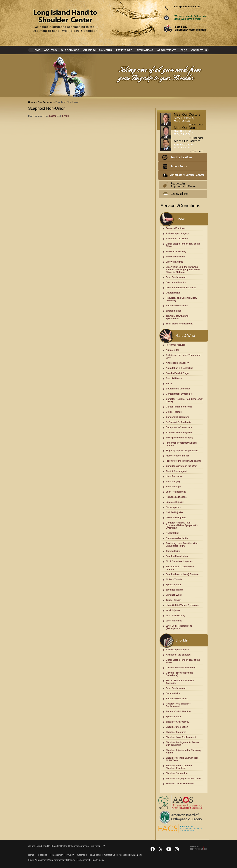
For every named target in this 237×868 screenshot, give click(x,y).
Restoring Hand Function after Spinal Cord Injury (182, 545)
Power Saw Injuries (176, 518)
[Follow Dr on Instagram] (177, 849)
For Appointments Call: (187, 7)
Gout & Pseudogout (176, 471)
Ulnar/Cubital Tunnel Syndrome (182, 605)
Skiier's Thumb (174, 579)
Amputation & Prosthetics (179, 368)
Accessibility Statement (130, 855)
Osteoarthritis (173, 293)
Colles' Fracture (174, 412)
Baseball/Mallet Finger (178, 373)
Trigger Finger (173, 600)
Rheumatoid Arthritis (177, 306)
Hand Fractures (174, 476)
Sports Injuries (174, 311)
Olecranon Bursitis (176, 282)
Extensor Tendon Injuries (179, 433)
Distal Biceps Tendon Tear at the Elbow (183, 245)
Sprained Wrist (174, 595)
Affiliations (145, 50)
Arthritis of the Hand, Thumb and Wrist (183, 356)
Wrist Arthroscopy (175, 616)
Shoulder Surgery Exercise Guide (183, 779)
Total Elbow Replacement (179, 324)
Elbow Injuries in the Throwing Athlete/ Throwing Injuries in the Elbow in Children (183, 270)
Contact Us (199, 50)
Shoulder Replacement (79, 860)
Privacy (70, 855)
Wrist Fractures (174, 621)
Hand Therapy (173, 487)
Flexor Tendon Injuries (178, 456)
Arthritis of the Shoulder (179, 655)
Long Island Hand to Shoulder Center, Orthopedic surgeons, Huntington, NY (67, 846)
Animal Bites (173, 350)
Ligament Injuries (175, 502)
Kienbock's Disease (176, 497)
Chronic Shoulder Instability (181, 668)
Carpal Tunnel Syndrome (179, 407)
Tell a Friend (95, 855)
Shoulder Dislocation (177, 727)
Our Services (70, 50)
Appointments (167, 50)
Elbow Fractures (174, 262)
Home (36, 50)
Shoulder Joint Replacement (181, 737)
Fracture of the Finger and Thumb (184, 461)
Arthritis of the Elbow (177, 239)
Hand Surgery (173, 482)
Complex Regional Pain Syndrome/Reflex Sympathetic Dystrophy (182, 525)
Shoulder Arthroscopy (177, 722)
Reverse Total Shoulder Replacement (178, 705)
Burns (169, 384)
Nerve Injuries (173, 507)
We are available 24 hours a (190, 17)
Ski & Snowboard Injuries (179, 561)
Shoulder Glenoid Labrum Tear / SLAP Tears (183, 759)
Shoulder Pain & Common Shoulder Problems (179, 767)
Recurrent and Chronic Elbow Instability (181, 299)
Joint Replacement (176, 277)
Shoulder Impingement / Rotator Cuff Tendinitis (183, 744)
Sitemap (81, 855)
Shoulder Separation (177, 773)
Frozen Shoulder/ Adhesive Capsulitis (180, 682)
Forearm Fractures (176, 228)
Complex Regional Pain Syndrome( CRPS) (184, 400)
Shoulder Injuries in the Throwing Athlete (183, 751)
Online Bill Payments (97, 50)
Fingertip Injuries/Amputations (182, 451)
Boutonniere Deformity (178, 389)
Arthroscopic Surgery (177, 233)
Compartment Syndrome (179, 394)
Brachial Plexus (174, 378)
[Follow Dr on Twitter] (161, 849)
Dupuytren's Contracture (179, 427)
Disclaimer (58, 855)
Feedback (43, 855)
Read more (197, 125)
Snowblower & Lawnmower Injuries (180, 568)
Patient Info (124, 50)
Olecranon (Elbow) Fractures (181, 288)
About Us (51, 50)
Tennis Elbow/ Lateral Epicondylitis (177, 317)
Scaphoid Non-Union (177, 556)
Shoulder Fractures (176, 732)
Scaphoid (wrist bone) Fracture (182, 574)
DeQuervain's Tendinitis (178, 422)
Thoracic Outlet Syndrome (180, 784)
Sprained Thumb (175, 590)
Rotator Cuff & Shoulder (178, 711)
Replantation (173, 533)
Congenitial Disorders (177, 417)
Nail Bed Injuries (174, 512)
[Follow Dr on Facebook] (153, 849)
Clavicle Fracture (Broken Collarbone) (179, 674)
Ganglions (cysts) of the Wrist (181, 466)
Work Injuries (173, 610)
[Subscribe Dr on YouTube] (169, 849)
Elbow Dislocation (175, 257)
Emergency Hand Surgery (179, 438)
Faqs (184, 50)
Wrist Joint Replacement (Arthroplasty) (179, 627)
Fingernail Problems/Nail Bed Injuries (181, 444)
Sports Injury (98, 860)
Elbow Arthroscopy (176, 252)
